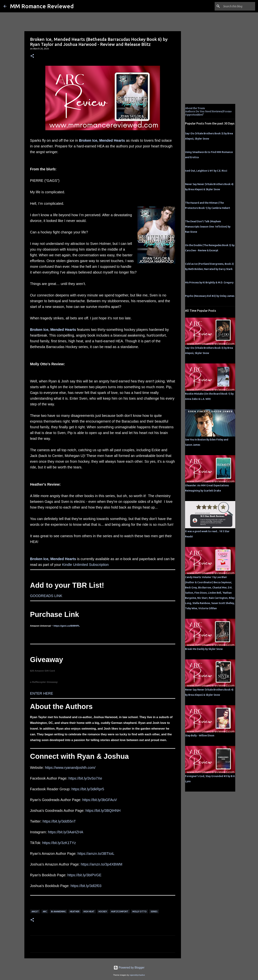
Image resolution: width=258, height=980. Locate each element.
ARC (45, 911)
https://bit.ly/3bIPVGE (84, 875)
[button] (32, 56)
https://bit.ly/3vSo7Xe (85, 778)
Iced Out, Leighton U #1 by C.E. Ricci (206, 171)
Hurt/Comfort (120, 911)
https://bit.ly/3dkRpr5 (88, 789)
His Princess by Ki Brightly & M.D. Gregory (209, 282)
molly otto (139, 911)
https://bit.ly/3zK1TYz (59, 843)
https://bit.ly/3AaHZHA (66, 832)
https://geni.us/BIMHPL (67, 626)
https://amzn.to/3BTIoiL (96, 854)
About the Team (195, 108)
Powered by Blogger (129, 968)
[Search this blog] (236, 6)
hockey (103, 911)
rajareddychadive (137, 975)
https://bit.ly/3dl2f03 (86, 886)
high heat (89, 911)
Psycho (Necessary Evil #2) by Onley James (210, 296)
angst (35, 911)
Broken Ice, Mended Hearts (102, 140)
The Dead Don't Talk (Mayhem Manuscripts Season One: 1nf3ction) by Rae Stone (208, 227)
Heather (75, 911)
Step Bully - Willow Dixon (200, 735)
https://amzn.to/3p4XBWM (101, 864)
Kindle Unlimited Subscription (85, 565)
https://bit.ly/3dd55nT (59, 821)
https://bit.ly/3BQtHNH (103, 811)
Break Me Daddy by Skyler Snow (204, 649)
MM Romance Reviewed (42, 6)
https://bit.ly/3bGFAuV (100, 800)
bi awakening (58, 911)
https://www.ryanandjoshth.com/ (70, 768)
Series (154, 911)
